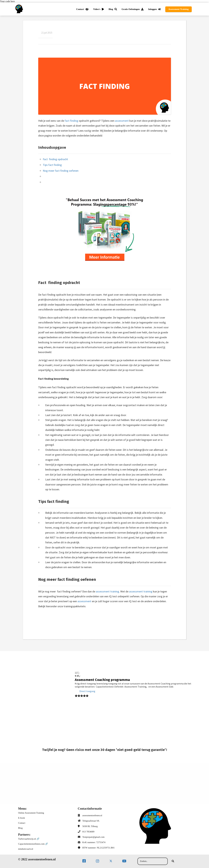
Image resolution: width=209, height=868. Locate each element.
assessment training (107, 591)
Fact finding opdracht (56, 159)
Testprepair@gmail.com (93, 837)
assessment (122, 121)
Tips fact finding (52, 165)
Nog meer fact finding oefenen (61, 171)
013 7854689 (88, 832)
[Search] (173, 861)
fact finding (71, 121)
